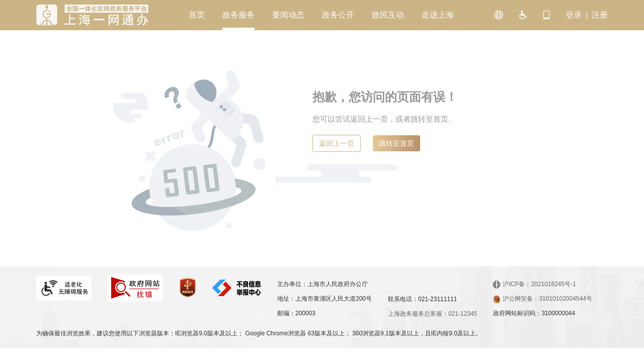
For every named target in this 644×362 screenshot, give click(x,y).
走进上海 (438, 15)
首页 (197, 15)
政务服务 (238, 15)
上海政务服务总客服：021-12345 (432, 314)
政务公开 (338, 15)
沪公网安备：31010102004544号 (542, 299)
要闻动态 (288, 15)
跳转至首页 (396, 143)
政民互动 (388, 15)
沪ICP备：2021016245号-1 (534, 284)
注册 (600, 15)
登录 (574, 15)
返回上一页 (337, 143)
